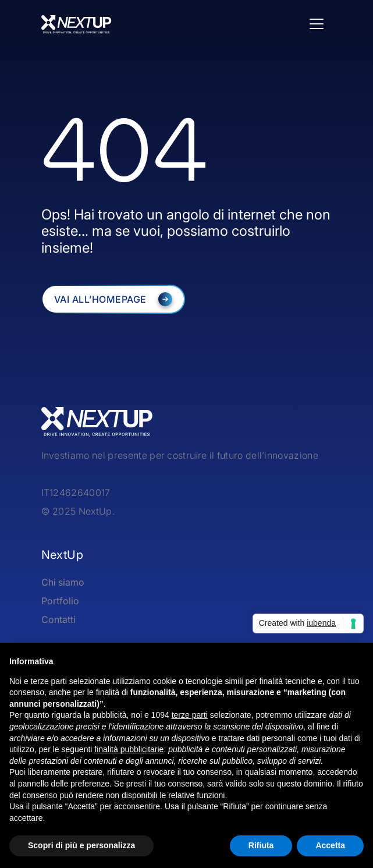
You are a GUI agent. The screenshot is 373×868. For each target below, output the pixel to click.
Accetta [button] (330, 845)
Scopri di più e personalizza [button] (81, 845)
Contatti (58, 619)
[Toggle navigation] (317, 24)
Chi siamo (63, 582)
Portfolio (60, 601)
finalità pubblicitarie (129, 749)
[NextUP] (113, 299)
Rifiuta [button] (261, 845)
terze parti (190, 715)
